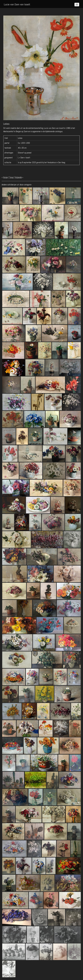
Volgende (18, 177)
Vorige (5, 177)
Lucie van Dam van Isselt (17, 4)
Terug (11, 177)
